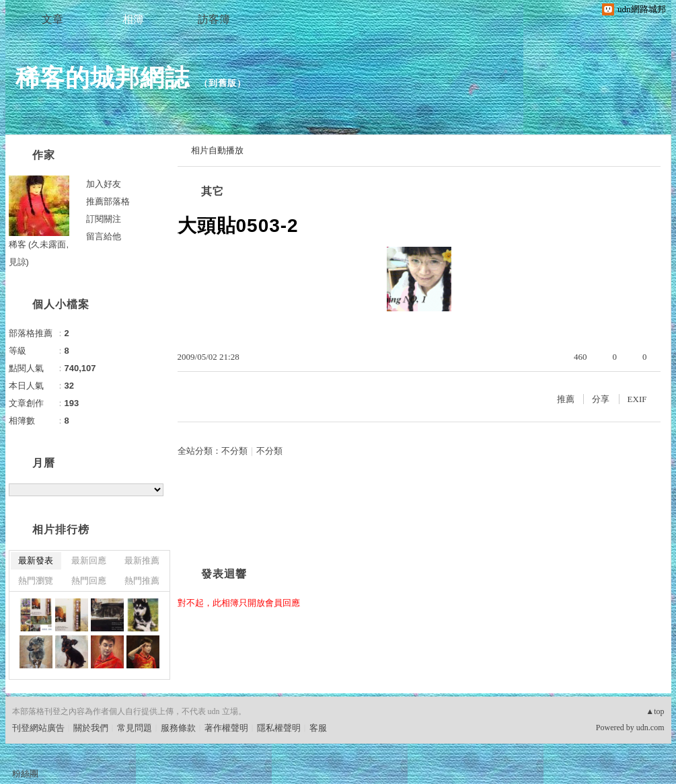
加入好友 (104, 184)
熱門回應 (89, 581)
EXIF (637, 399)
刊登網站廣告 (38, 728)
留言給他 (104, 236)
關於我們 (91, 728)
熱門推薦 (142, 581)
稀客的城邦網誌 (103, 78)
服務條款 (178, 728)
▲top (655, 711)
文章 (52, 19)
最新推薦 (142, 560)
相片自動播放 (217, 150)
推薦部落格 (108, 201)
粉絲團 (25, 774)
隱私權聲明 (279, 728)
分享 (601, 399)
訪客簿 (214, 19)
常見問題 (135, 728)
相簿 (133, 19)
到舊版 (223, 83)
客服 (318, 728)
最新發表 (36, 560)
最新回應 (89, 560)
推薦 (566, 399)
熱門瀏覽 (36, 581)
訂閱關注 (104, 219)
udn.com (650, 728)
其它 (213, 191)
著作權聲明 (226, 728)
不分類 (234, 451)
